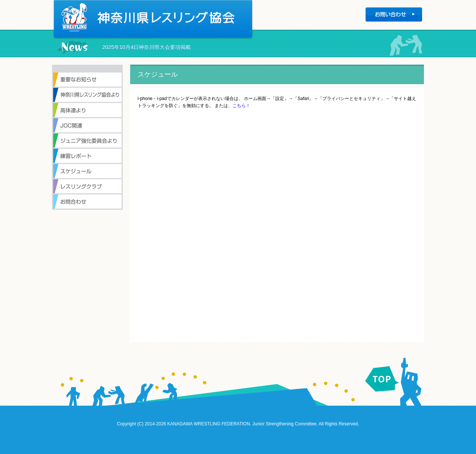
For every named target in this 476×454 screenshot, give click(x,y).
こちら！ (241, 106)
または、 (223, 106)
